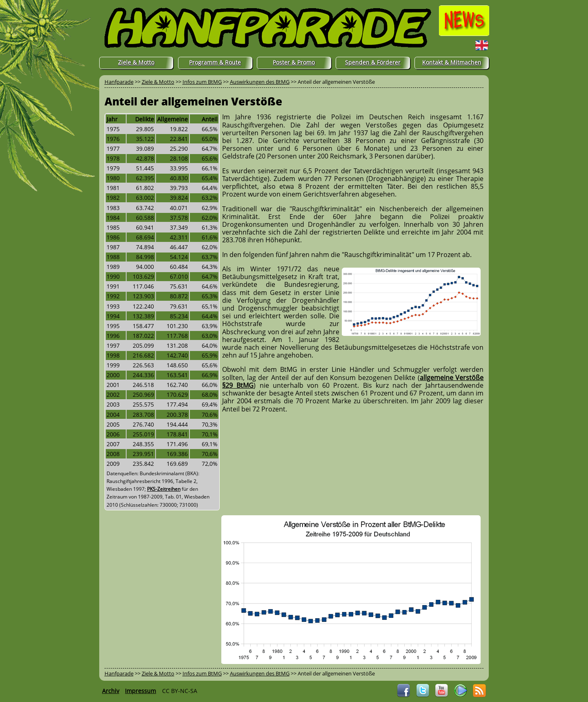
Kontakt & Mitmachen (452, 62)
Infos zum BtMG (202, 82)
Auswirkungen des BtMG (260, 82)
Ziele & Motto (136, 62)
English (466, 45)
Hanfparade (119, 82)
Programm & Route (215, 62)
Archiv (111, 691)
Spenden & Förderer (373, 62)
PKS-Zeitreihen (164, 489)
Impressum (140, 691)
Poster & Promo (294, 62)
